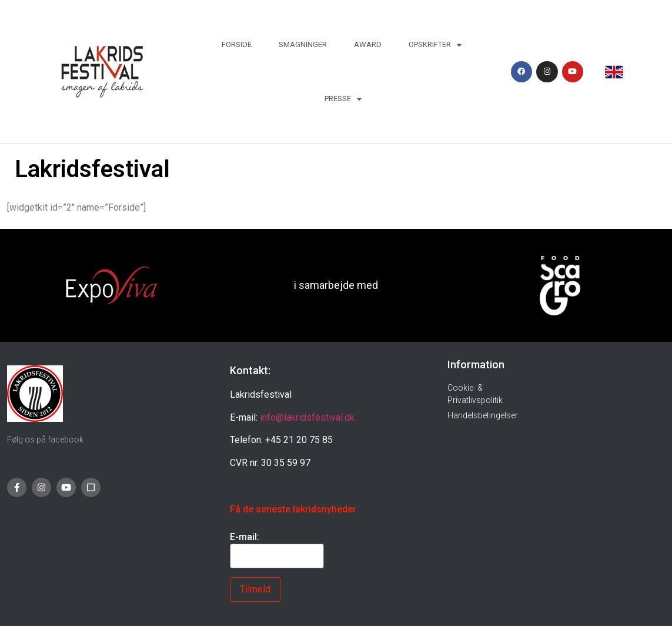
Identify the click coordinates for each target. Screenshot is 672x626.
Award (368, 44)
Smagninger (303, 44)
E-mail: (245, 537)
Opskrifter (435, 45)
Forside (237, 44)
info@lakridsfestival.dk (307, 417)
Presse (343, 99)
